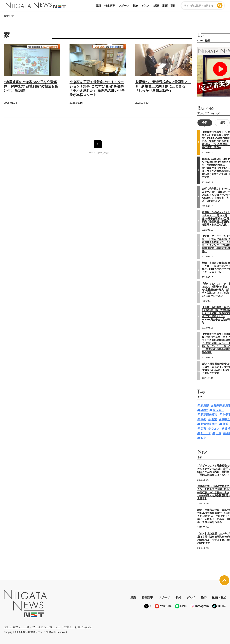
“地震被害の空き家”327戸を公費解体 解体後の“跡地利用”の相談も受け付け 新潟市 (31, 86)
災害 (203, 429)
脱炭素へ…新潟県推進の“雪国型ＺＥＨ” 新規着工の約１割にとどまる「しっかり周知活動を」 (163, 86)
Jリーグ (205, 433)
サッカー (218, 410)
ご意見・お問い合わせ (78, 627)
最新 (98, 6)
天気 (218, 433)
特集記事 (110, 6)
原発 (203, 419)
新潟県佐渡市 (209, 415)
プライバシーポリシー (46, 627)
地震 (214, 419)
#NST (204, 410)
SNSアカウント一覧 (17, 627)
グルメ (146, 6)
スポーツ (124, 6)
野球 (225, 424)
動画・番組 (169, 6)
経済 (156, 6)
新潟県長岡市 (209, 424)
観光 (136, 6)
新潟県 (205, 405)
